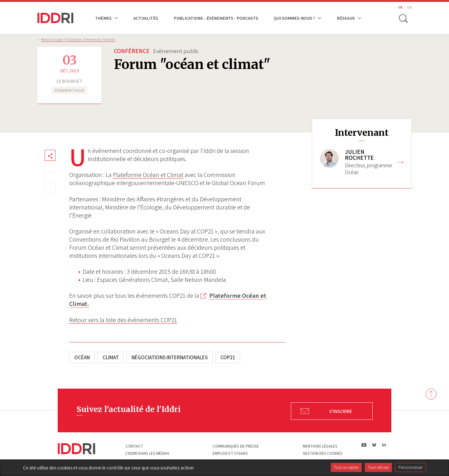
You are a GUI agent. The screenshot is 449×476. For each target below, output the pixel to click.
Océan (82, 357)
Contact (134, 446)
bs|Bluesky (374, 445)
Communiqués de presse (236, 446)
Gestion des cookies (323, 453)
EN (409, 7)
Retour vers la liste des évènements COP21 (123, 320)
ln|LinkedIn (384, 445)
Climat (111, 357)
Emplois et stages (230, 453)
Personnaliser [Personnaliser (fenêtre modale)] (410, 467)
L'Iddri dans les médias (147, 453)
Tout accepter (346, 467)
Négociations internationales (170, 357)
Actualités (146, 18)
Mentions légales (320, 446)
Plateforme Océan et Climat (148, 175)
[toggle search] (403, 18)
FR (401, 7)
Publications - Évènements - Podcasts (216, 18)
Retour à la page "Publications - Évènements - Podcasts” (78, 39)
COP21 (228, 357)
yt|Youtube (364, 445)
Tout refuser (378, 467)
